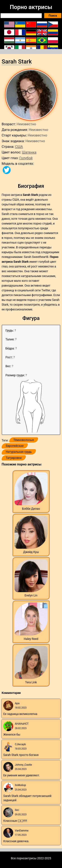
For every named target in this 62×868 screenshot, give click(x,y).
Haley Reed (31, 639)
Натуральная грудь (19, 452)
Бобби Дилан (31, 509)
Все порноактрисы (24, 858)
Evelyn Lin (31, 595)
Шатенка (29, 152)
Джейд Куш (31, 552)
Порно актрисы (31, 7)
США (19, 147)
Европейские (15, 446)
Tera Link (31, 682)
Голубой (26, 158)
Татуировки (14, 458)
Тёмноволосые (24, 440)
